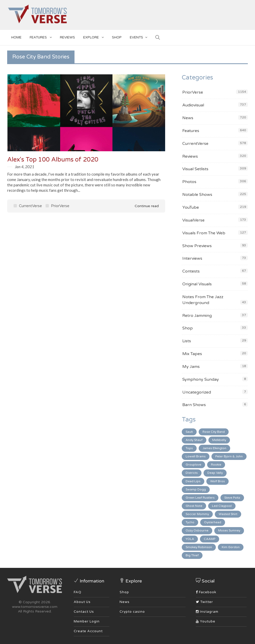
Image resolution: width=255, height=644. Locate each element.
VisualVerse (193, 220)
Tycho (190, 522)
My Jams (191, 367)
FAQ (78, 592)
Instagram (207, 612)
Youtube (206, 621)
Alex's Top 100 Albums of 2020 (53, 160)
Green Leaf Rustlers (200, 498)
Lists (187, 341)
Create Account (88, 631)
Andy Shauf (194, 440)
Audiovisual (193, 105)
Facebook (206, 592)
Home (16, 37)
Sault (189, 432)
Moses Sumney (229, 530)
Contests (191, 271)
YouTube (191, 207)
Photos (189, 182)
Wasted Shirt (228, 514)
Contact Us (84, 612)
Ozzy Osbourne (197, 530)
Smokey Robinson (199, 547)
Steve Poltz (232, 498)
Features (41, 37)
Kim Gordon (231, 547)
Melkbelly (219, 440)
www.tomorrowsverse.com (35, 607)
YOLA (190, 539)
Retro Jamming (197, 316)
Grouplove (193, 465)
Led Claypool (222, 506)
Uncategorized (197, 392)
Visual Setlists (195, 169)
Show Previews (197, 246)
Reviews (67, 37)
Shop (188, 328)
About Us (82, 602)
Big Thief (192, 555)
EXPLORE (93, 37)
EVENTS (139, 37)
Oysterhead (213, 522)
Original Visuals (197, 284)
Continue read (143, 206)
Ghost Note (194, 506)
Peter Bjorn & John (229, 456)
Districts (192, 473)
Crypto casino (132, 612)
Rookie (216, 465)
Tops (189, 448)
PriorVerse (57, 206)
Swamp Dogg (196, 489)
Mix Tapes (192, 354)
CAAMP (210, 539)
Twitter (204, 602)
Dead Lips (193, 481)
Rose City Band (214, 432)
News (188, 118)
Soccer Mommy (197, 514)
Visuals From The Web (204, 233)
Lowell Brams (196, 456)
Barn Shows (194, 405)
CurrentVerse (28, 206)
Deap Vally (215, 473)
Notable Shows (197, 195)
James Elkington (214, 448)
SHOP (117, 37)
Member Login (87, 621)
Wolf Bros (217, 481)
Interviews (192, 258)
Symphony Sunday (201, 379)
